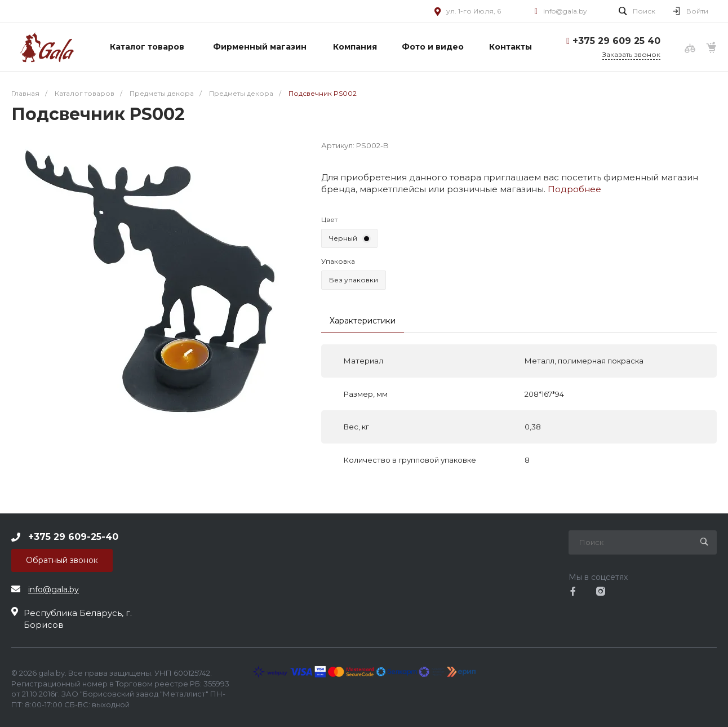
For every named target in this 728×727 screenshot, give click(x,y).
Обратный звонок (62, 560)
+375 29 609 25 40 (616, 41)
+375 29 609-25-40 (73, 536)
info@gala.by (565, 11)
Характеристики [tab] (363, 321)
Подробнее (574, 189)
